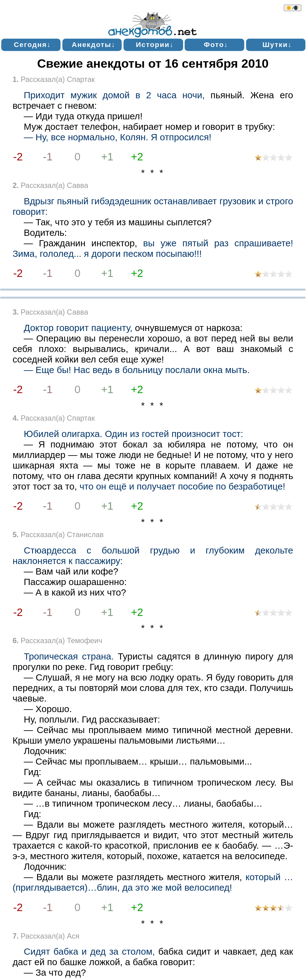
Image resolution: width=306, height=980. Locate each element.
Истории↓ (155, 45)
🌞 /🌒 (293, 8)
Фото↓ (216, 45)
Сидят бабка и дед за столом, (89, 951)
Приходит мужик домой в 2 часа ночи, (114, 95)
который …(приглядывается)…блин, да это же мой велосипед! (153, 882)
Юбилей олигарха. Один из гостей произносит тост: (134, 434)
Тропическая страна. (69, 656)
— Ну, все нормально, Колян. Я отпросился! (118, 137)
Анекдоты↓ (94, 45)
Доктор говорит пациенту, (78, 328)
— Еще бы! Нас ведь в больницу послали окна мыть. (137, 370)
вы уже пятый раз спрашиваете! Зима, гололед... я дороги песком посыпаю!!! (153, 248)
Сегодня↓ (33, 45)
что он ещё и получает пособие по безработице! (182, 486)
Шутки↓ (277, 45)
